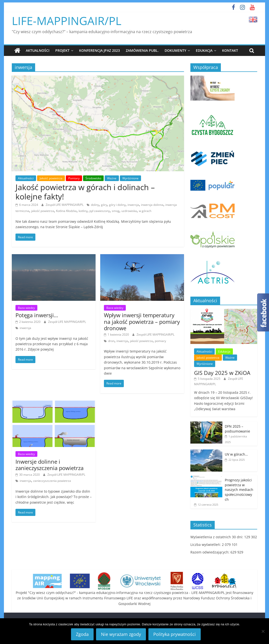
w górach (145, 211)
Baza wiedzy (26, 308)
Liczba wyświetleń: (206, 545)
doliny (95, 204)
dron (111, 341)
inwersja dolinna (152, 204)
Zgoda (82, 634)
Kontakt (230, 50)
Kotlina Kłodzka (66, 211)
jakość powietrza (43, 211)
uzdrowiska (129, 211)
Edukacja (204, 50)
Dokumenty (175, 50)
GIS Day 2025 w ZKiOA (222, 372)
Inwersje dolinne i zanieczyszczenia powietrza (50, 465)
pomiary (160, 341)
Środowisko (93, 178)
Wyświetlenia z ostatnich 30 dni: (217, 537)
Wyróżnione (130, 178)
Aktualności (38, 50)
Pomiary (74, 178)
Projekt (62, 50)
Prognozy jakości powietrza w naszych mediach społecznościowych (239, 490)
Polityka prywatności (175, 634)
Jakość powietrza (51, 178)
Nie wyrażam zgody (121, 634)
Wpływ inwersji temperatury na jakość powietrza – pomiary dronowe (142, 322)
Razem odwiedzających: (210, 552)
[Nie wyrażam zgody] (263, 631)
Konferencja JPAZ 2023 (99, 50)
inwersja (133, 204)
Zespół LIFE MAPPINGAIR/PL (65, 204)
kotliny (83, 211)
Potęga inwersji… (37, 315)
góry (104, 204)
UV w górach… (236, 454)
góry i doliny (117, 204)
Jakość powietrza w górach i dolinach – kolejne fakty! (85, 192)
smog (116, 211)
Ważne (112, 178)
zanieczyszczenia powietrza (52, 481)
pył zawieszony (100, 211)
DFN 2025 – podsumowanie (237, 429)
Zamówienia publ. (142, 50)
